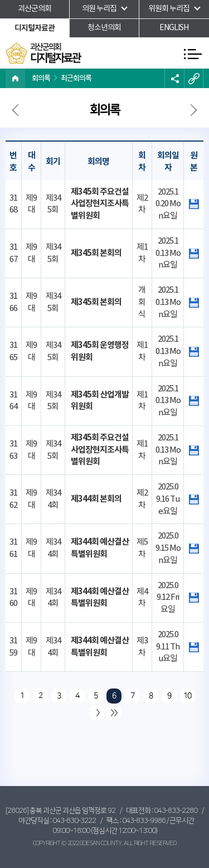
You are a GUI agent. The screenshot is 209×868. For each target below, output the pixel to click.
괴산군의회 (35, 9)
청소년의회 (104, 28)
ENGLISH (174, 28)
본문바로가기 (0, 0)
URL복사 (194, 78)
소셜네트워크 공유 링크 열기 (174, 78)
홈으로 (15, 78)
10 (187, 696)
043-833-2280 (176, 811)
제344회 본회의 (96, 499)
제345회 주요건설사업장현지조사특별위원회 (100, 204)
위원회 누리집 (169, 9)
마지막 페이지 (114, 713)
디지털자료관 (35, 28)
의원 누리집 (99, 9)
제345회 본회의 (96, 253)
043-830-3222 (74, 821)
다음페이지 (17, 111)
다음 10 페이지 (97, 713)
